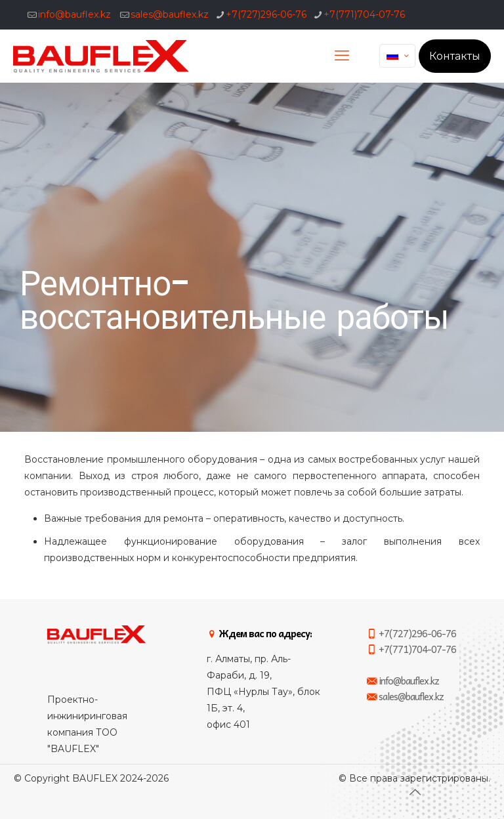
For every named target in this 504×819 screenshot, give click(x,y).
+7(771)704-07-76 (411, 649)
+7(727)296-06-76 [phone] (266, 14)
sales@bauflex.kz (170, 14)
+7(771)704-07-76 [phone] (364, 14)
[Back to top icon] (415, 792)
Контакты (455, 56)
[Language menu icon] (397, 56)
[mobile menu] (342, 56)
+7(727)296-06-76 (411, 633)
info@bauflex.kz (74, 14)
